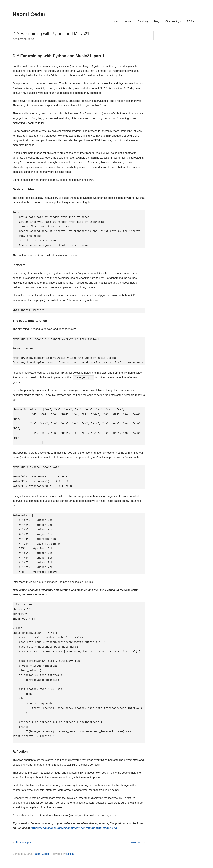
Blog (154, 21)
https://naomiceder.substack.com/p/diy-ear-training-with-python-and (74, 828)
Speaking (139, 21)
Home (110, 21)
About (124, 21)
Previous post (24, 843)
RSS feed (192, 21)
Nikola (70, 854)
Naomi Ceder (41, 854)
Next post (136, 843)
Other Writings (171, 21)
